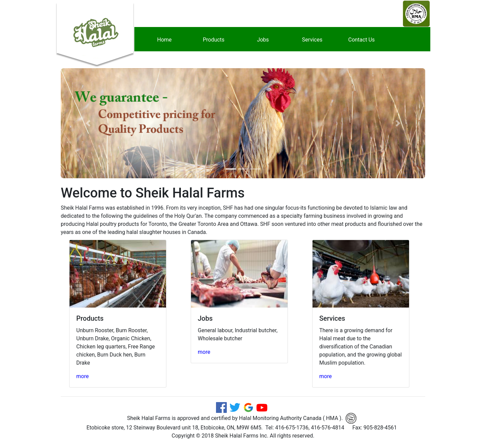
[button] (88, 123)
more (83, 376)
